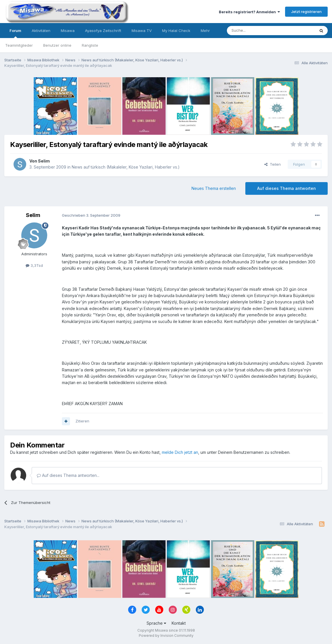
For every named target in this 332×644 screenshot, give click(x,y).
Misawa (68, 31)
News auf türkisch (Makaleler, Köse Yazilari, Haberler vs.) (126, 167)
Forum (15, 33)
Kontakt (179, 623)
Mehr (205, 31)
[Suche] (253, 31)
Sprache (156, 623)
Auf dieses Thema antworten (287, 188)
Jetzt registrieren (306, 12)
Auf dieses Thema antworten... (68, 475)
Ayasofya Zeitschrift (103, 31)
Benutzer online (57, 45)
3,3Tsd (34, 265)
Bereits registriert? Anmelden (249, 12)
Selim (44, 161)
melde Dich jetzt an (180, 452)
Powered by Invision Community (166, 635)
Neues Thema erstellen (214, 188)
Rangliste (90, 45)
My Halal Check (176, 31)
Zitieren (82, 421)
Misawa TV (142, 31)
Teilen (273, 164)
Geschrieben (91, 215)
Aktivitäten (41, 31)
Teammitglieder (19, 45)
